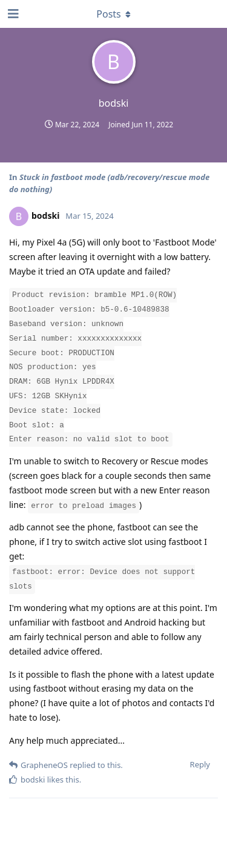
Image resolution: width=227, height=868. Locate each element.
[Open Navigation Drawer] (12, 14)
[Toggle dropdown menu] (114, 14)
